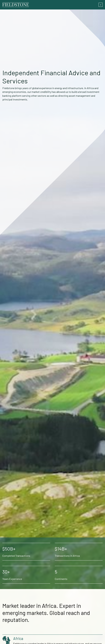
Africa (18, 638)
